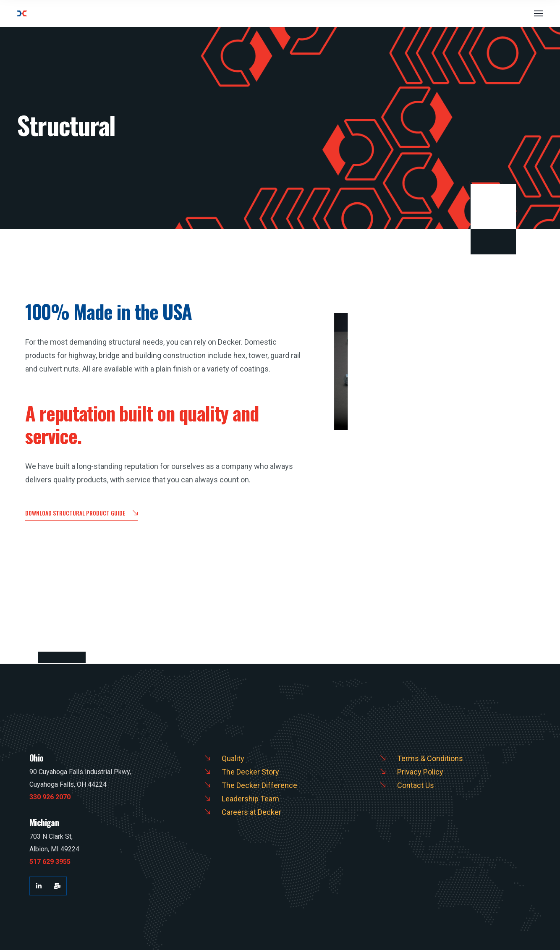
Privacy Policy (420, 772)
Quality (233, 758)
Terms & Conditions (430, 758)
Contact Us (416, 785)
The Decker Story (250, 772)
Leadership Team (250, 799)
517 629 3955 (50, 862)
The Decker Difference (259, 785)
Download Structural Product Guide (81, 514)
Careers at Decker (251, 812)
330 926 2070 (50, 797)
